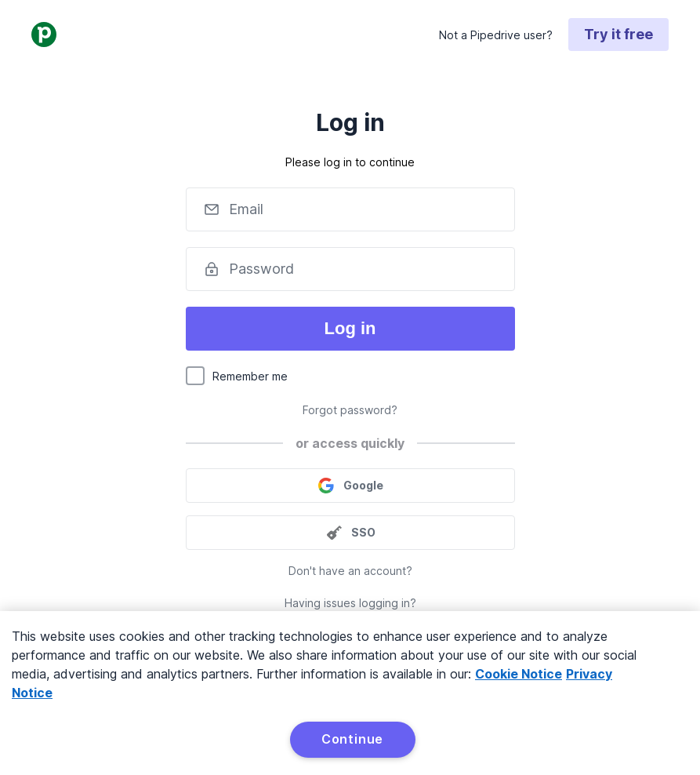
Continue (352, 739)
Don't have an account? (350, 571)
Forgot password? (350, 410)
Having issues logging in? (350, 603)
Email (246, 209)
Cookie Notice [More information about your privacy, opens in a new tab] (519, 674)
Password (261, 269)
